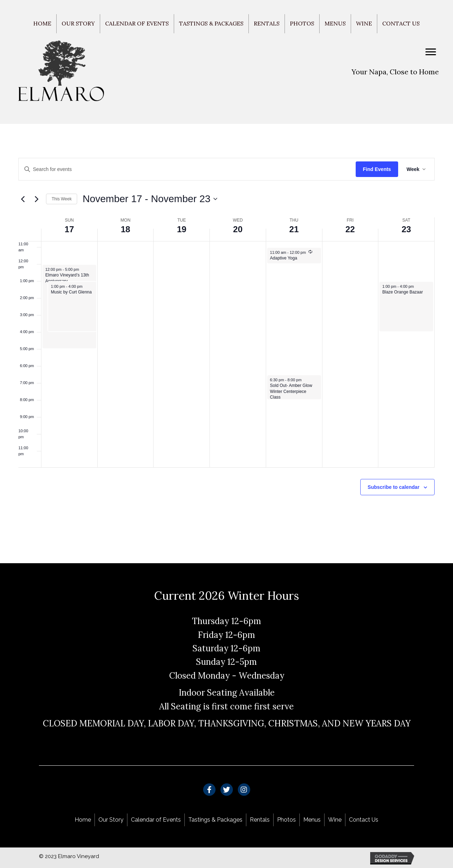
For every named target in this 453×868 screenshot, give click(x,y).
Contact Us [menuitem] (401, 23)
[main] (226, 344)
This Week (62, 199)
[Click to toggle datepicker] (150, 199)
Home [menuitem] (42, 23)
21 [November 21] (294, 229)
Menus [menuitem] (335, 23)
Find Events (377, 169)
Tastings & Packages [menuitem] (211, 23)
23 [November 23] (406, 229)
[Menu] (431, 52)
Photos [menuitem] (302, 23)
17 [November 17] (70, 229)
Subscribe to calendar (394, 487)
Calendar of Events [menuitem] (137, 23)
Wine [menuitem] (364, 23)
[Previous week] (23, 199)
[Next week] (36, 199)
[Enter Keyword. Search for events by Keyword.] (187, 169)
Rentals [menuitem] (267, 23)
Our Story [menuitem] (78, 23)
